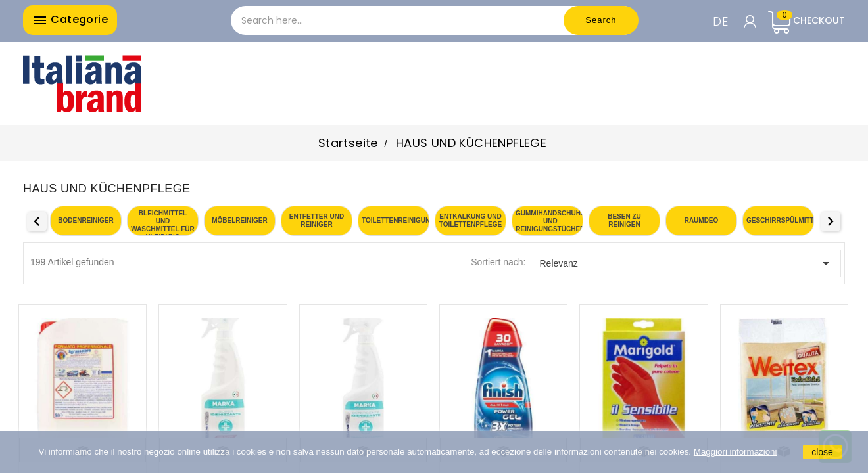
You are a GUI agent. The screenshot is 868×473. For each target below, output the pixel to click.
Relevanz (687, 263)
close (822, 452)
